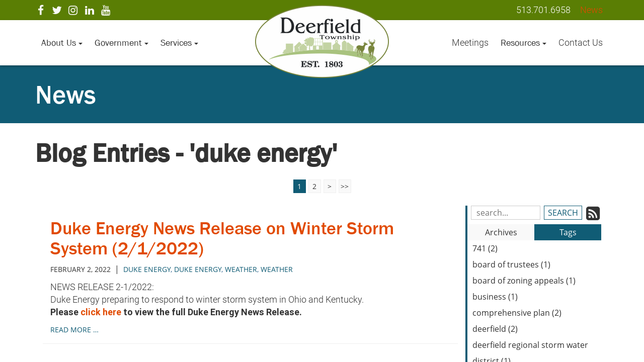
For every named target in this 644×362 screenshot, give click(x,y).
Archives (501, 232)
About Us (62, 43)
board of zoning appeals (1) (524, 281)
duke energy (147, 269)
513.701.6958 (543, 10)
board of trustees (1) (511, 264)
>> (345, 186)
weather (241, 269)
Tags (568, 232)
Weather (277, 269)
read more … (74, 330)
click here (101, 312)
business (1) (495, 297)
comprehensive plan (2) (517, 313)
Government (122, 43)
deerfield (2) (495, 329)
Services (179, 43)
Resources (524, 43)
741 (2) (485, 248)
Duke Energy (198, 269)
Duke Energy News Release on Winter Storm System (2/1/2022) (222, 238)
